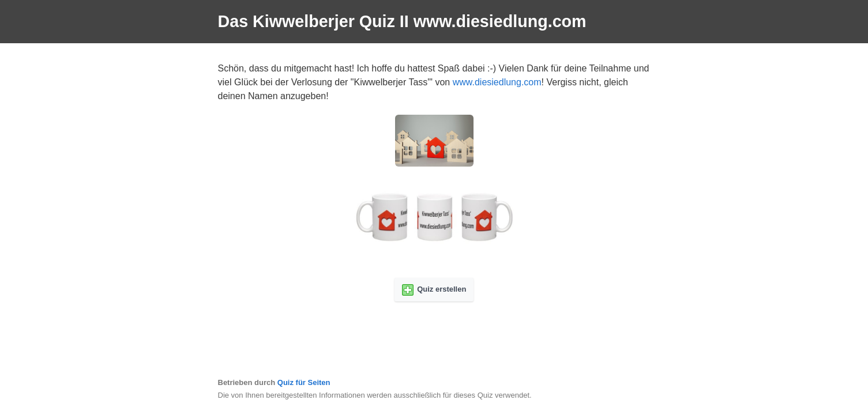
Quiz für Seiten (304, 382)
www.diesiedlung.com (497, 82)
